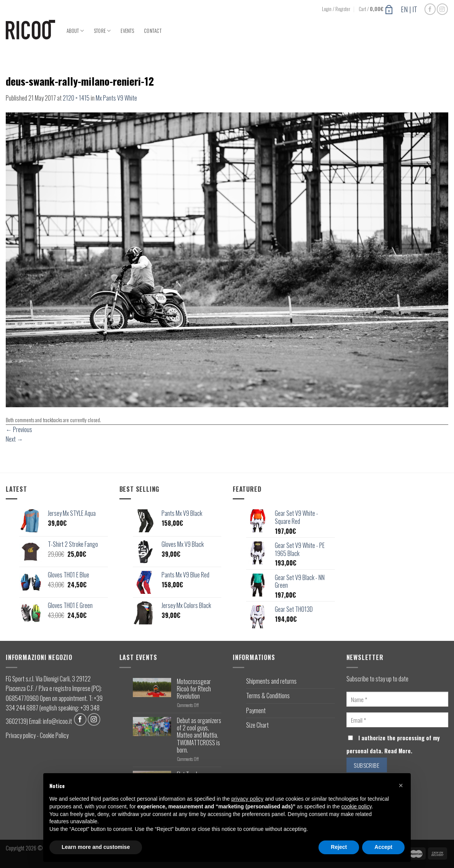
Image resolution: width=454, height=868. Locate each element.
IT (415, 9)
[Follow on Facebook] (430, 9)
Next (14, 439)
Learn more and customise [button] (96, 847)
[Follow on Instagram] (442, 9)
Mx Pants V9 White (116, 98)
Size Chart (257, 725)
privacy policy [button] (247, 799)
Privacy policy (21, 735)
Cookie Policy (54, 735)
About (75, 31)
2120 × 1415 (76, 98)
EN (404, 9)
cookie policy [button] (357, 806)
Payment (256, 710)
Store (103, 31)
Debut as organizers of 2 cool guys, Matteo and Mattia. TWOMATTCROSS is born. (199, 735)
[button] (401, 785)
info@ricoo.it (57, 721)
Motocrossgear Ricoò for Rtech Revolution (194, 689)
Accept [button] (383, 847)
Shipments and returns (271, 681)
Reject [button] (339, 847)
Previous (19, 429)
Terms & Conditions (268, 696)
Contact (153, 31)
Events (127, 31)
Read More (398, 751)
